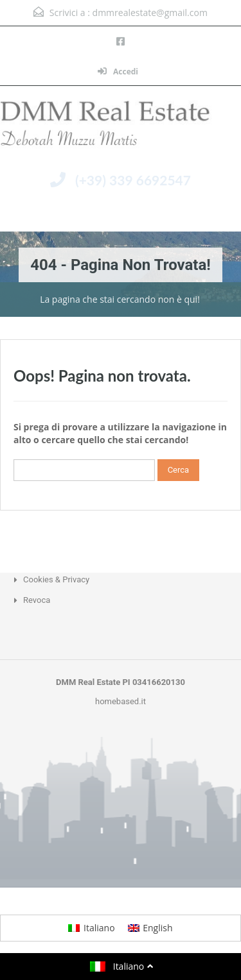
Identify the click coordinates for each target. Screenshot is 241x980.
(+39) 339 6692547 (133, 180)
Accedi (118, 72)
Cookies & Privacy (56, 579)
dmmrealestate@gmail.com (150, 13)
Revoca (37, 600)
